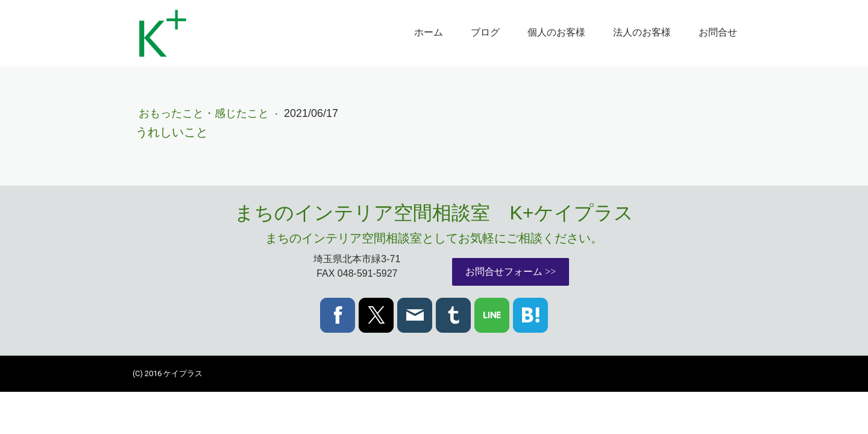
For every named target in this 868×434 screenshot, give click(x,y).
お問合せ (718, 32)
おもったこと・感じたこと (205, 113)
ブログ (485, 32)
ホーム (429, 32)
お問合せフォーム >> (511, 272)
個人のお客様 (556, 32)
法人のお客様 (642, 32)
